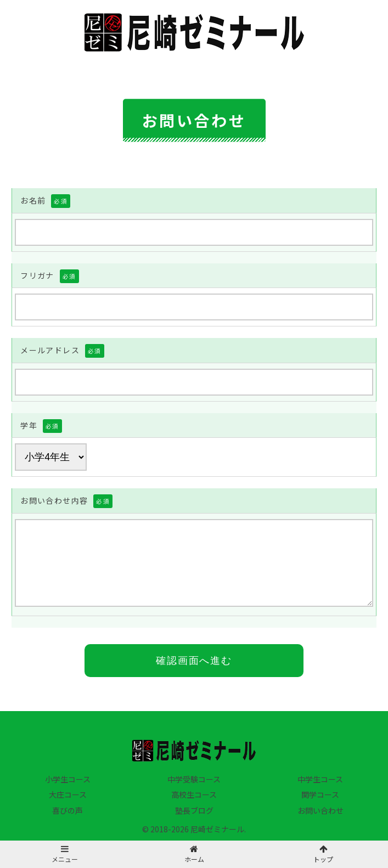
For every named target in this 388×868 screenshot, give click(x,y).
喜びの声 (68, 810)
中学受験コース (194, 779)
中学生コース (320, 779)
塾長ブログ (194, 810)
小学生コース (68, 779)
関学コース (320, 794)
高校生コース (194, 794)
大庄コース (68, 794)
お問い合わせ (320, 810)
